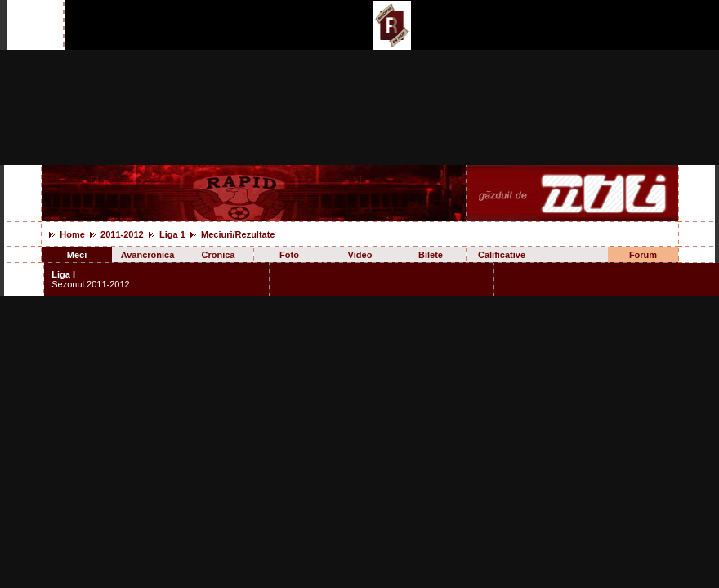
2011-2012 (122, 234)
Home (72, 234)
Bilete (431, 255)
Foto (289, 255)
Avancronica (148, 255)
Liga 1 (172, 234)
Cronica (219, 255)
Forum (643, 255)
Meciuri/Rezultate (238, 234)
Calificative (502, 255)
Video (360, 255)
